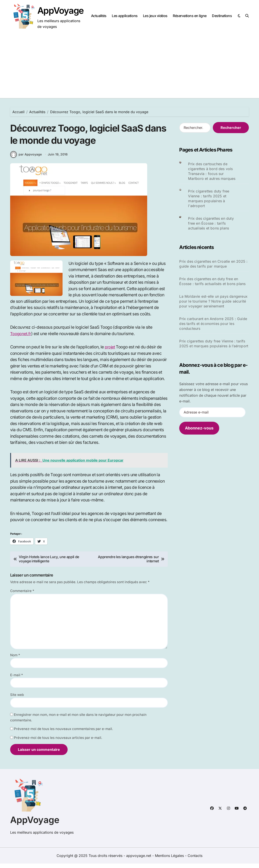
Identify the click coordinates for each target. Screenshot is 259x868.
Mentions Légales (170, 860)
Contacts (195, 860)
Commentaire (22, 595)
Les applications (125, 16)
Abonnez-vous (199, 428)
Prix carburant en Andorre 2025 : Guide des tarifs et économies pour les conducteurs (213, 324)
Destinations (222, 16)
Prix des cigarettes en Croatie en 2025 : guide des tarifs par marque (213, 264)
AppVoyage (61, 11)
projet (110, 351)
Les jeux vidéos (155, 16)
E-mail (17, 679)
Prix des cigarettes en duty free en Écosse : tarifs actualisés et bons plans (211, 223)
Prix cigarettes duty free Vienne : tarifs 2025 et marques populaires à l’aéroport (214, 344)
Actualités (99, 16)
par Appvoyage (26, 159)
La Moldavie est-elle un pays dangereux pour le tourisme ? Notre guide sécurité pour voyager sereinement (213, 301)
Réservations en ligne (190, 16)
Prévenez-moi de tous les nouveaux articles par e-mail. (58, 742)
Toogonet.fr (21, 338)
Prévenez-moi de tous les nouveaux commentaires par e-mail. (63, 733)
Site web (17, 699)
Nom (15, 659)
